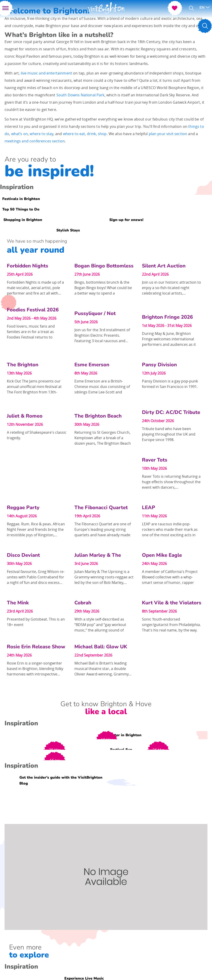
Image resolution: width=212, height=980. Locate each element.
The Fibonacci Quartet (101, 508)
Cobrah (83, 603)
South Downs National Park (80, 95)
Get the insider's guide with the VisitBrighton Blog (61, 780)
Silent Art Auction (164, 266)
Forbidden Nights (27, 266)
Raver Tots (155, 460)
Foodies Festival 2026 (33, 310)
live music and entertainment (46, 73)
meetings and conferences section (35, 141)
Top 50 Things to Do (21, 209)
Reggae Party (23, 508)
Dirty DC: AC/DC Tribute (171, 412)
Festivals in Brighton (21, 199)
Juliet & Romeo (25, 416)
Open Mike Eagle (162, 555)
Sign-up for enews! (126, 220)
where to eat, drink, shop (85, 134)
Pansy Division (159, 365)
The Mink (18, 603)
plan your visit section (168, 134)
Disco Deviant (23, 555)
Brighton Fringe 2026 (167, 317)
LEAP (149, 508)
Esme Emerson (92, 365)
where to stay (41, 134)
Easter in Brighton (125, 735)
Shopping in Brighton (23, 220)
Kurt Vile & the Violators (172, 603)
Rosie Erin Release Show (36, 647)
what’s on (20, 134)
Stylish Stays (68, 230)
